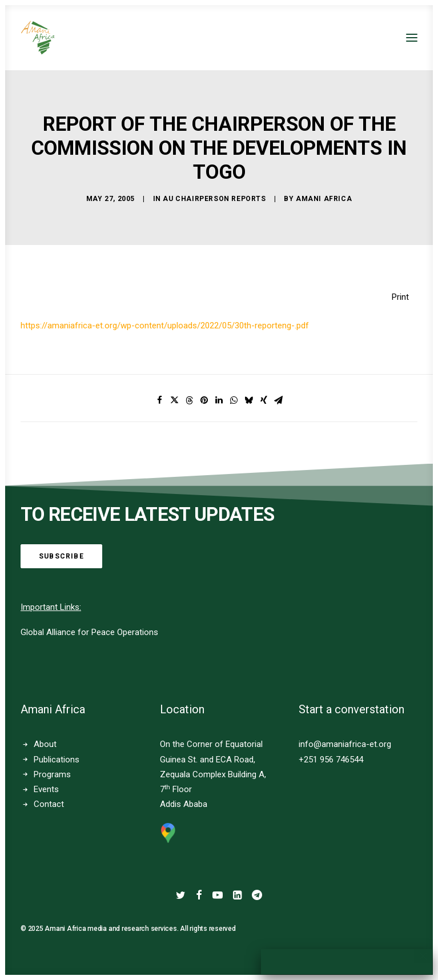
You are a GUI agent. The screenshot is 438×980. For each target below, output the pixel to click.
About (45, 744)
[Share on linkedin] (219, 400)
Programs (52, 774)
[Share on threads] (190, 400)
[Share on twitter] (175, 400)
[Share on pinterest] (204, 400)
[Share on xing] (264, 400)
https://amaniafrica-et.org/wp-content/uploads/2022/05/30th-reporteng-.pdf (165, 326)
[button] (412, 38)
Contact (49, 804)
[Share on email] (279, 400)
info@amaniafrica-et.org (345, 744)
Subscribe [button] (61, 556)
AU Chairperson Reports (214, 199)
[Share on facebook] (160, 400)
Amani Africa (324, 199)
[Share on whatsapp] (234, 400)
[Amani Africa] (38, 38)
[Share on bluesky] (249, 400)
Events (46, 789)
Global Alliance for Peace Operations (89, 632)
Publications (57, 760)
